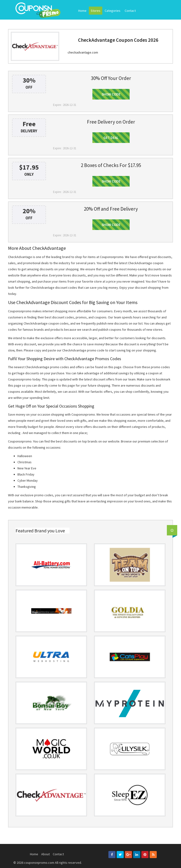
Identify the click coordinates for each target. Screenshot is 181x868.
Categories (113, 11)
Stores (96, 11)
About (45, 854)
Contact (130, 11)
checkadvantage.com (83, 52)
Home (82, 11)
